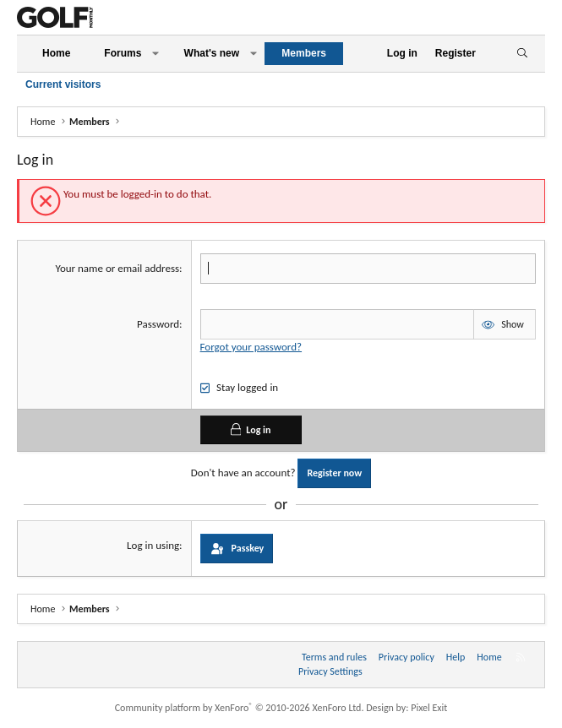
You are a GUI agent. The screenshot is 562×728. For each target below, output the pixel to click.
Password (158, 324)
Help (456, 657)
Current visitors (63, 84)
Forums (123, 53)
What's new (212, 53)
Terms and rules (334, 657)
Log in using (153, 545)
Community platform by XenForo (240, 708)
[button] (156, 54)
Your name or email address (118, 268)
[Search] (522, 54)
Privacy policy (406, 657)
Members (304, 53)
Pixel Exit (429, 708)
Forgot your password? (251, 347)
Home (56, 53)
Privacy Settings (330, 671)
